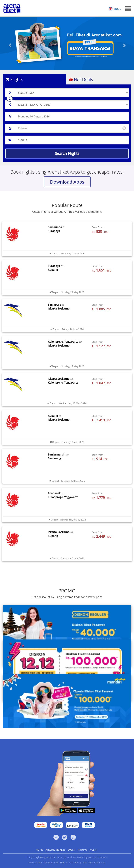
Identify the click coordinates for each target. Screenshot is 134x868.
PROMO (83, 850)
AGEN (93, 850)
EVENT (72, 850)
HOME (40, 850)
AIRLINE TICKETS (55, 850)
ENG (117, 9)
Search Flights (67, 153)
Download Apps (67, 182)
